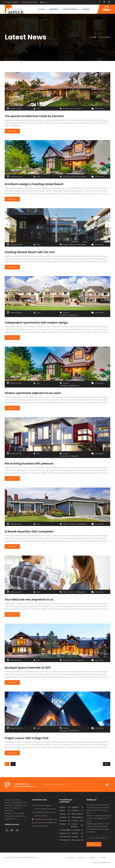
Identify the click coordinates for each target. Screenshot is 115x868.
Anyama (77, 811)
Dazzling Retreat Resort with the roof (30, 252)
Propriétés (82, 858)
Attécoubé (77, 814)
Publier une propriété (30, 2)
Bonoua (65, 821)
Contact (103, 858)
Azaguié (65, 817)
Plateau (77, 833)
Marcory (65, 833)
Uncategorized (73, 315)
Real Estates (82, 177)
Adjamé (77, 807)
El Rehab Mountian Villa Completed (29, 532)
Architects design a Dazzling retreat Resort (34, 184)
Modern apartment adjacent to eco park (33, 393)
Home (94, 37)
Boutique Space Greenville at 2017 (28, 668)
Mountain (78, 109)
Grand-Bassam (77, 825)
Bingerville (77, 817)
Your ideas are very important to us (29, 600)
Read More (12, 131)
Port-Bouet (65, 837)
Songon (77, 837)
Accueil (71, 858)
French (44, 2)
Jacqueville (65, 830)
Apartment (73, 177)
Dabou (65, 824)
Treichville (65, 840)
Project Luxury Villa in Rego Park (27, 738)
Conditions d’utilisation (101, 863)
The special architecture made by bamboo (34, 116)
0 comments (97, 109)
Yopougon (77, 840)
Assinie (65, 814)
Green (72, 109)
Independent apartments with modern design (36, 323)
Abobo (65, 807)
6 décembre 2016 (16, 109)
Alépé (65, 811)
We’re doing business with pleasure (29, 464)
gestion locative (16, 816)
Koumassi (77, 830)
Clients (72, 592)
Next (107, 764)
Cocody (77, 821)
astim (38, 109)
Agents (92, 858)
